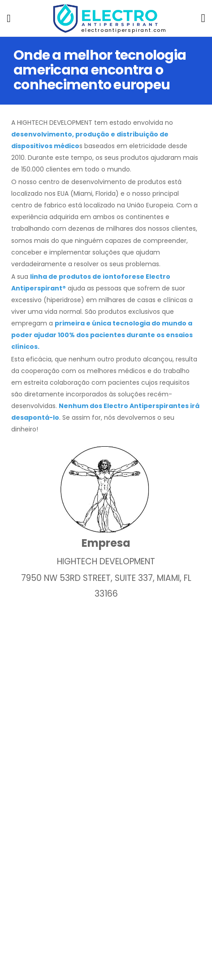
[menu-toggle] (9, 18)
